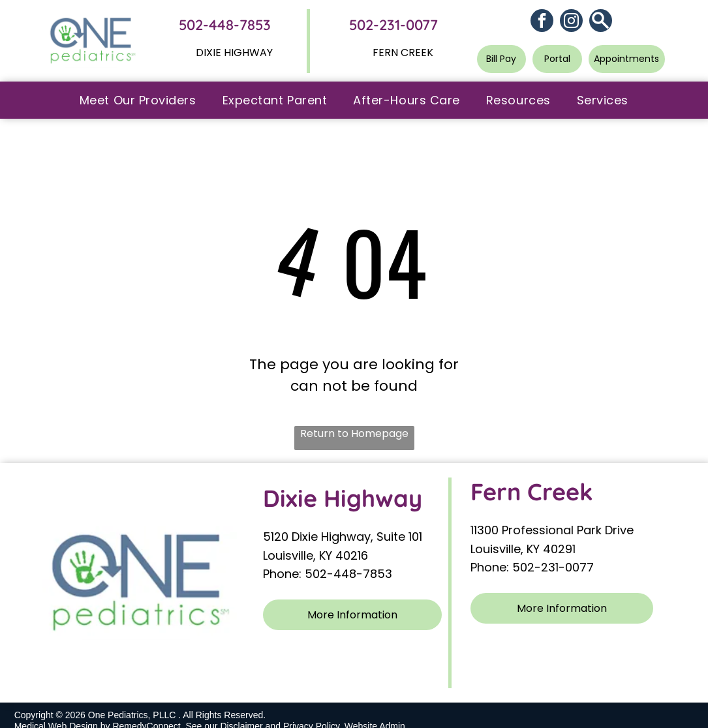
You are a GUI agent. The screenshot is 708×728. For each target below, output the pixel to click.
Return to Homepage (354, 433)
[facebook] (542, 22)
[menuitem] (138, 100)
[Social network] (601, 22)
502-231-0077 (393, 25)
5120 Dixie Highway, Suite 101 (344, 537)
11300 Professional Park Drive (552, 530)
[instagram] (571, 22)
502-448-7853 (225, 25)
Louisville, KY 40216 (316, 555)
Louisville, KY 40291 (523, 549)
